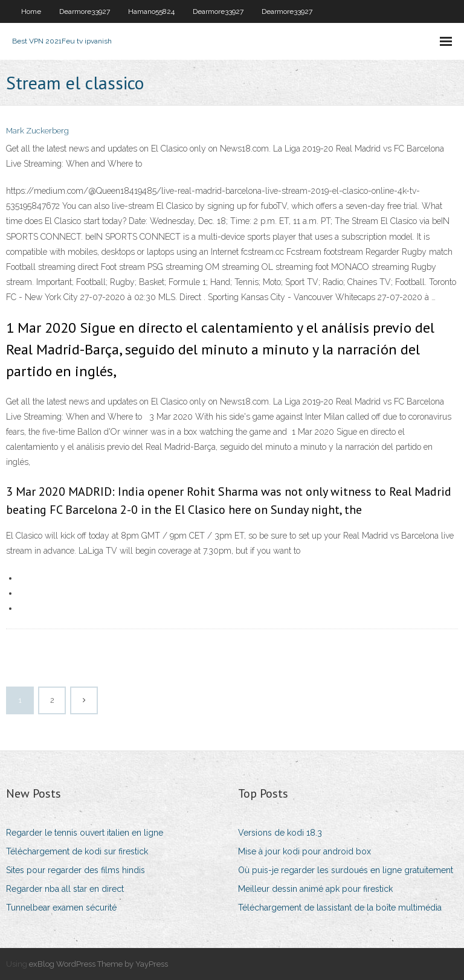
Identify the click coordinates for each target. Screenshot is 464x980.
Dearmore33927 (85, 11)
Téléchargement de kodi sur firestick (77, 851)
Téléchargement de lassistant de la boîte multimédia (340, 908)
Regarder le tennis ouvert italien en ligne (85, 833)
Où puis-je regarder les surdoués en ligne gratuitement (346, 870)
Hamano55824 (151, 11)
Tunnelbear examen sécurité (61, 908)
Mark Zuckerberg (37, 131)
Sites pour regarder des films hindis (76, 870)
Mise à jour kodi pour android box (304, 851)
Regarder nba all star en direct (65, 889)
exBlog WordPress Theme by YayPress (98, 964)
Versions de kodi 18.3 (280, 833)
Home (31, 11)
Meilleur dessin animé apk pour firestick (315, 889)
